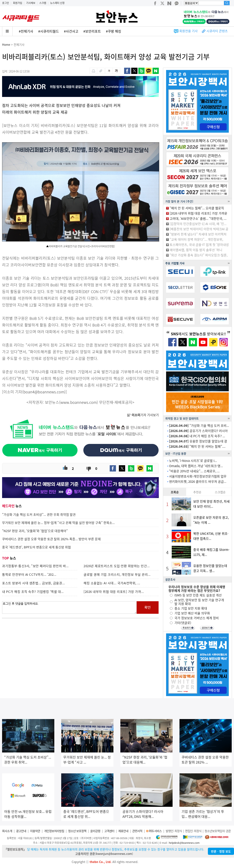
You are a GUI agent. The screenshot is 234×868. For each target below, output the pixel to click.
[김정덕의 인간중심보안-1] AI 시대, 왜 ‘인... (198, 224)
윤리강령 (95, 831)
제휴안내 (123, 831)
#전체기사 (26, 31)
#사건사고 (71, 31)
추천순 (197, 492)
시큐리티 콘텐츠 (217, 31)
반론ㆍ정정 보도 (221, 851)
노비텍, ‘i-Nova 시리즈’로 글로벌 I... (193, 461)
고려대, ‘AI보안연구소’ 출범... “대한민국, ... (198, 219)
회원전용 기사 (188, 31)
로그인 (6, 3)
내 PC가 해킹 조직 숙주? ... (197, 436)
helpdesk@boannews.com (184, 843)
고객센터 (109, 831)
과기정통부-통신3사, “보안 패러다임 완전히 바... (35, 566)
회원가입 (18, 3)
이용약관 (35, 831)
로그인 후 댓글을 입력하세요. (69, 607)
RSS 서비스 (155, 831)
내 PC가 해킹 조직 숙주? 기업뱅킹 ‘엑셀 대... (33, 592)
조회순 (175, 492)
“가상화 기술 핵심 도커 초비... (199, 426)
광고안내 (21, 831)
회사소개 (7, 831)
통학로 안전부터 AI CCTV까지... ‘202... (29, 574)
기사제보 (31, 3)
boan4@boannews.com (44, 392)
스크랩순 (220, 492)
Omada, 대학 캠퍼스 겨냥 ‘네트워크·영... (196, 466)
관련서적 (137, 831)
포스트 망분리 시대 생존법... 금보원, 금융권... (34, 583)
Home (6, 44)
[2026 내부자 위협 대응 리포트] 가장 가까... (114, 592)
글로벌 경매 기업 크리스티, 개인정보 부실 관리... (117, 574)
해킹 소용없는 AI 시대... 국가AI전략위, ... (112, 583)
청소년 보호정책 (77, 831)
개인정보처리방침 (54, 831)
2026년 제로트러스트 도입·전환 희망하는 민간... (117, 566)
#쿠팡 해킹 (114, 31)
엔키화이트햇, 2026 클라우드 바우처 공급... (198, 482)
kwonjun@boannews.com (114, 854)
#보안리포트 (92, 31)
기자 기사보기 (143, 415)
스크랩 (43, 3)
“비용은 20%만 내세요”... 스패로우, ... (194, 471)
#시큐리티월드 (49, 31)
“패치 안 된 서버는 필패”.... (197, 446)
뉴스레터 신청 (57, 3)
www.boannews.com (79, 402)
